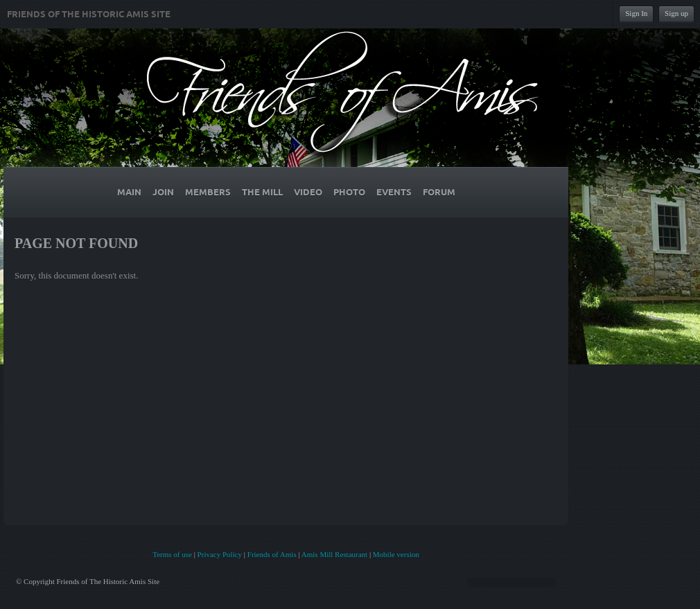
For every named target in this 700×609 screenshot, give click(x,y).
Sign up (676, 13)
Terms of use (172, 554)
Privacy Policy (220, 554)
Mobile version (396, 554)
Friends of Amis (272, 554)
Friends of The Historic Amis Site (89, 15)
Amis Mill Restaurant (334, 554)
